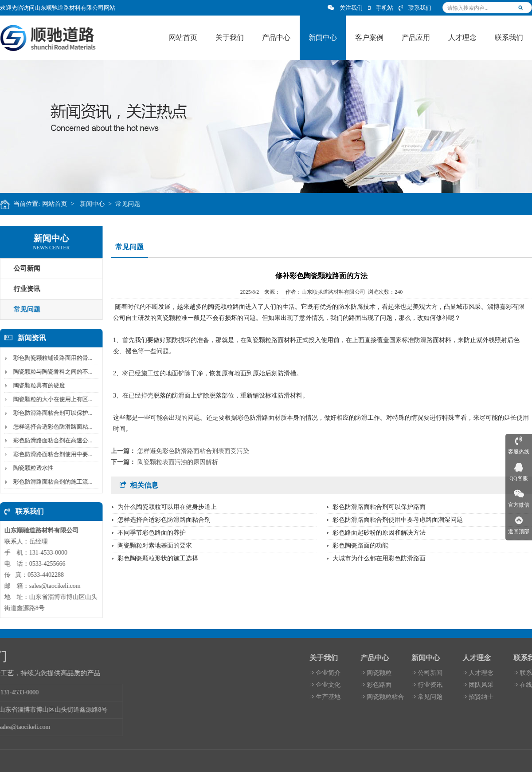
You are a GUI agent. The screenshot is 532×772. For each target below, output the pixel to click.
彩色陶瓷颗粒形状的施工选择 (158, 558)
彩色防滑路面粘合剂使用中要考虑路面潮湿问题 (398, 520)
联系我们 (415, 8)
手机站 (381, 8)
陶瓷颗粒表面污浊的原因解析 (178, 462)
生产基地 (470, 697)
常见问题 (136, 204)
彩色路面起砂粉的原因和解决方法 (379, 533)
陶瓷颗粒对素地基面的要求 (155, 546)
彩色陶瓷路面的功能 (360, 546)
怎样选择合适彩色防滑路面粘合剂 (164, 520)
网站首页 (63, 204)
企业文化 (470, 685)
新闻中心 (100, 204)
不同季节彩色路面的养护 (152, 533)
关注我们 (345, 8)
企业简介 (470, 673)
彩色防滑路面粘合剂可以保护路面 (379, 507)
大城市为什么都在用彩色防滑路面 (379, 558)
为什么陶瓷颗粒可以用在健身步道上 (167, 507)
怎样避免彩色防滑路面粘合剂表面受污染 (193, 451)
